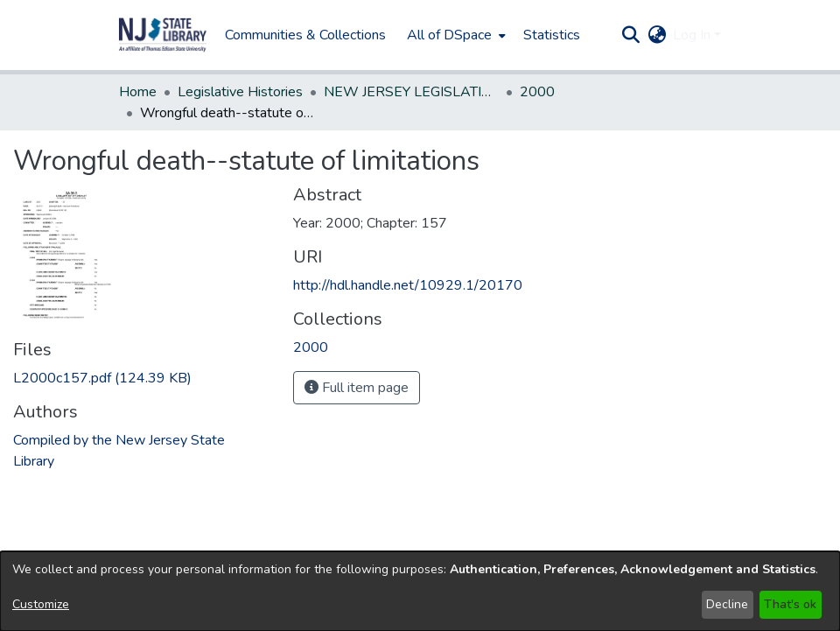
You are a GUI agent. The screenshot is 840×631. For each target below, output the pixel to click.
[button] (163, 35)
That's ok (790, 604)
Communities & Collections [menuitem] (305, 35)
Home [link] (138, 92)
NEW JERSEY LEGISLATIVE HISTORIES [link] (411, 92)
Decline (727, 604)
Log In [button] (693, 35)
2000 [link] (537, 92)
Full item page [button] (357, 388)
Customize (41, 604)
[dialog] (420, 591)
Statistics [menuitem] (552, 35)
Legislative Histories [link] (240, 92)
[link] (102, 378)
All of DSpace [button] (449, 35)
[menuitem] (455, 35)
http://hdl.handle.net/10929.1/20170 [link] (408, 285)
